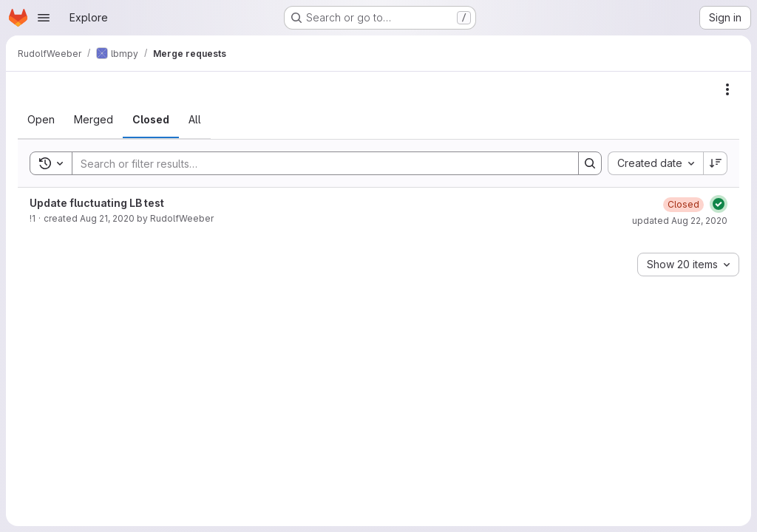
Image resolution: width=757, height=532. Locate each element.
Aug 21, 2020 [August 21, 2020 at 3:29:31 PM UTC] (107, 218)
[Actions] (727, 89)
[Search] (318, 163)
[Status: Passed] (719, 204)
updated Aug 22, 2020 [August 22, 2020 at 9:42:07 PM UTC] (680, 221)
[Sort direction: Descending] (716, 163)
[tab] (41, 120)
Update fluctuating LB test (97, 203)
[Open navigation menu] (44, 18)
